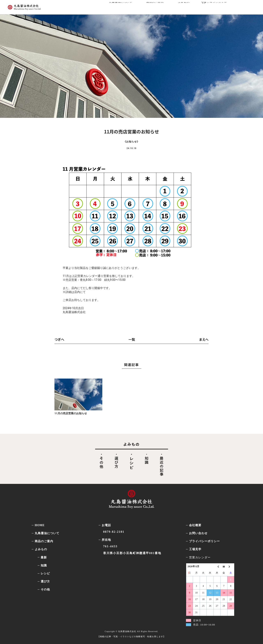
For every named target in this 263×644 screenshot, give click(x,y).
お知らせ (131, 142)
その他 (45, 589)
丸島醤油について (135, 6)
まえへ (204, 339)
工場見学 (195, 549)
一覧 (132, 339)
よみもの (192, 6)
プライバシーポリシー (204, 541)
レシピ (45, 573)
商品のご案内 (167, 6)
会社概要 (195, 525)
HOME (40, 525)
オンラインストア (227, 6)
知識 (44, 565)
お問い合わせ (198, 533)
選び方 (45, 581)
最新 (44, 557)
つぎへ (59, 339)
